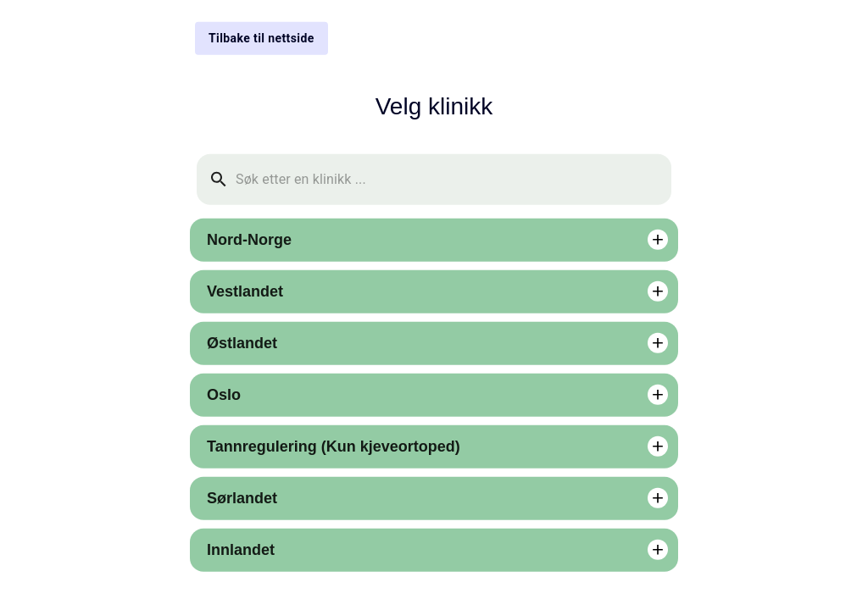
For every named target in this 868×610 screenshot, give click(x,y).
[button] (434, 239)
